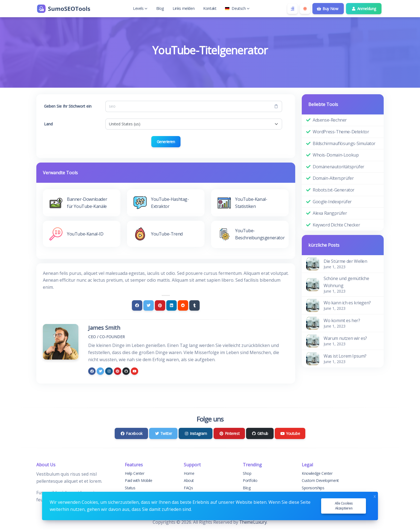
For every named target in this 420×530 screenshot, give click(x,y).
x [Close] (375, 496)
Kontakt (210, 8)
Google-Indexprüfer (332, 202)
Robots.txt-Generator (334, 190)
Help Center (135, 473)
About (189, 480)
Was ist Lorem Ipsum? (345, 356)
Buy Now (328, 9)
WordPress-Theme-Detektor (341, 132)
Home (189, 473)
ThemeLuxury (253, 522)
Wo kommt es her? (342, 320)
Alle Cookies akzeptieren (344, 506)
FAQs (188, 488)
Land (48, 124)
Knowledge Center (317, 473)
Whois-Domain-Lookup (336, 155)
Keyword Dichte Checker (336, 225)
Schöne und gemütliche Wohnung (346, 282)
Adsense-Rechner (330, 120)
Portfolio (250, 480)
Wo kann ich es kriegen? (347, 303)
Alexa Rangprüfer (330, 213)
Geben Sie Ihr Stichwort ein (68, 106)
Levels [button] (140, 8)
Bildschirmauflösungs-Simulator (344, 143)
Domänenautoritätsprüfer (338, 167)
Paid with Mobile (139, 480)
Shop (247, 473)
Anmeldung (364, 9)
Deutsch (237, 8)
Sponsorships (313, 488)
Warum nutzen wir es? (345, 338)
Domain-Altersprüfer (333, 178)
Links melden (184, 8)
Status (130, 488)
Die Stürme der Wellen (345, 261)
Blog (160, 8)
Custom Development (320, 480)
